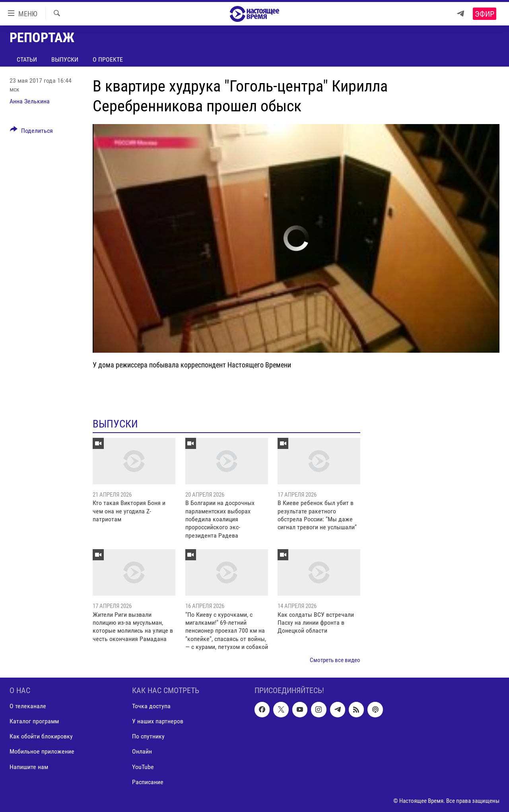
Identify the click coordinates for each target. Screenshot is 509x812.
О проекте (108, 59)
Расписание (148, 782)
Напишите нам (29, 767)
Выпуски (65, 59)
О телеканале (28, 706)
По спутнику (148, 736)
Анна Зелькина (30, 101)
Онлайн (142, 751)
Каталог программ (34, 721)
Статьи (27, 59)
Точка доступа (151, 706)
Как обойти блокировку (41, 736)
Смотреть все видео (335, 660)
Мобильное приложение (42, 751)
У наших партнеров (158, 721)
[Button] (31, 132)
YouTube (143, 767)
